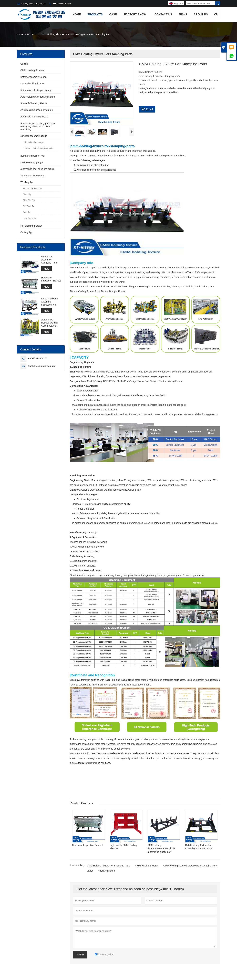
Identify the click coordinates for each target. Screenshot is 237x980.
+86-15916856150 (62, 3)
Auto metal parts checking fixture (38, 97)
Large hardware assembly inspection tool (50, 302)
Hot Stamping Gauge (32, 226)
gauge (90, 872)
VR (216, 14)
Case (113, 14)
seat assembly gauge (32, 162)
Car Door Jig (29, 206)
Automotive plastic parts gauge (37, 90)
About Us (201, 14)
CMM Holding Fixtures (52, 34)
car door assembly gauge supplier (38, 148)
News (183, 14)
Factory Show (135, 14)
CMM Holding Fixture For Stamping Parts (109, 866)
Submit (80, 955)
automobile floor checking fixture (38, 169)
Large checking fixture (32, 84)
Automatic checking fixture (34, 117)
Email (147, 109)
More (47, 269)
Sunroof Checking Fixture (34, 103)
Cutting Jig (26, 232)
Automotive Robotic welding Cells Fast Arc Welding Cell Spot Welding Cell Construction (51, 323)
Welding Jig (27, 182)
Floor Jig (27, 194)
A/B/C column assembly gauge (37, 110)
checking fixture (106, 872)
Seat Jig (27, 212)
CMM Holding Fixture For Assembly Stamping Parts (190, 866)
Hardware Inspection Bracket (51, 279)
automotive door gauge (33, 142)
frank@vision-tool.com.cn (34, 3)
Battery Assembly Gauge (34, 77)
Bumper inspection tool (33, 156)
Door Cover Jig (30, 218)
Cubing (24, 64)
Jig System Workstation (33, 176)
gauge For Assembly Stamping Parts (49, 260)
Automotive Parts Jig (32, 188)
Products (95, 14)
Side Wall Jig (29, 200)
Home (77, 14)
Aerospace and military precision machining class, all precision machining (38, 126)
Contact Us (163, 14)
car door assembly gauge (34, 136)
